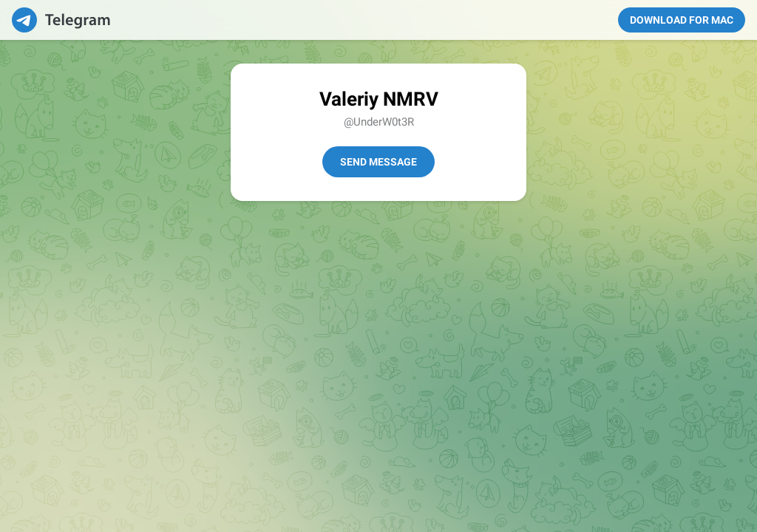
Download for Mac (682, 20)
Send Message (378, 162)
